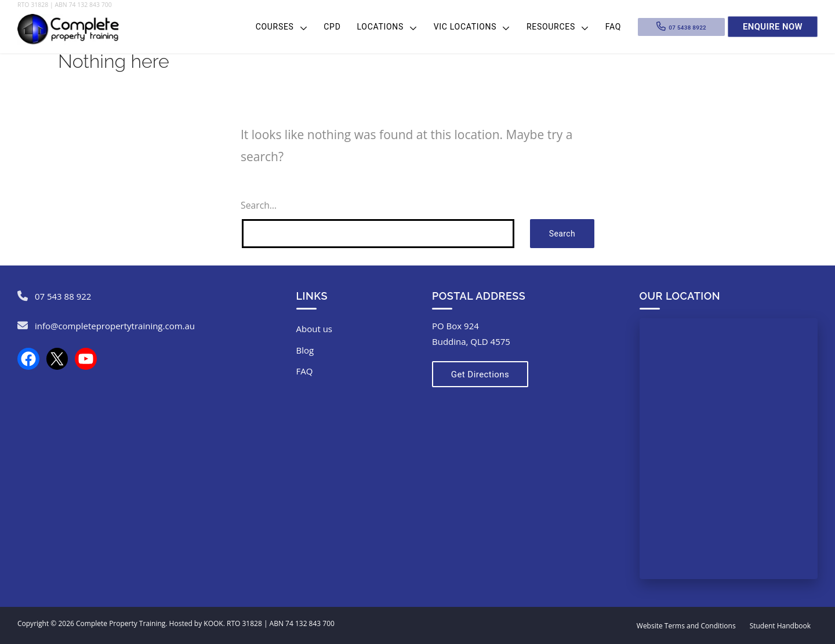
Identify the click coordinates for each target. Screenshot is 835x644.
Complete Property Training (121, 623)
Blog (305, 350)
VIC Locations (465, 27)
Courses (275, 27)
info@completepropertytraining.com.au (115, 326)
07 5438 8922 (687, 26)
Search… (259, 205)
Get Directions (477, 374)
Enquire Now (773, 26)
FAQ (613, 27)
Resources (551, 27)
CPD (332, 27)
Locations (380, 27)
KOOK (213, 623)
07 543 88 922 (63, 296)
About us (314, 329)
